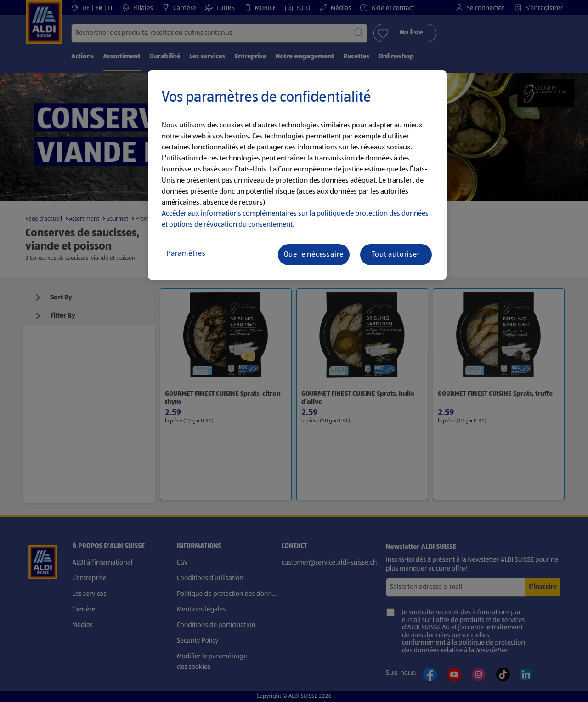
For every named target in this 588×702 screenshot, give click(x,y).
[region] (297, 175)
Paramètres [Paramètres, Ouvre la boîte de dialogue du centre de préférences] (186, 254)
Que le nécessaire (314, 255)
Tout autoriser (396, 255)
